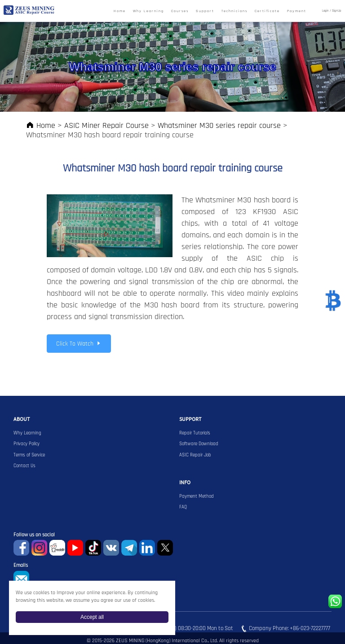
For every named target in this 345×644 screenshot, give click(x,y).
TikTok (93, 548)
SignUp (337, 11)
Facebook (21, 548)
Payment (297, 11)
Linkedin (147, 548)
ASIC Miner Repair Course (106, 125)
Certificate (267, 11)
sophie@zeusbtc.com (21, 579)
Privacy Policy (27, 444)
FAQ (183, 507)
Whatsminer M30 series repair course (219, 125)
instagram (39, 548)
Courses (180, 11)
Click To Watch (79, 344)
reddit (57, 548)
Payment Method (197, 496)
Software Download (199, 444)
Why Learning (148, 11)
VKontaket (111, 548)
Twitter (165, 548)
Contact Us (24, 466)
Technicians (234, 11)
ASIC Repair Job (195, 455)
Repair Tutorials (195, 433)
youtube (75, 548)
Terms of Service (29, 455)
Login (325, 11)
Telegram (129, 548)
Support (205, 11)
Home (120, 11)
